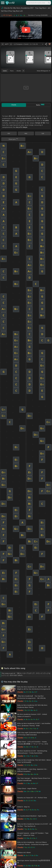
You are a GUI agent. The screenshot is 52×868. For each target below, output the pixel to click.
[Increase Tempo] (11, 44)
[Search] (49, 3)
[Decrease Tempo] (3, 44)
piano (12, 71)
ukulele (19, 71)
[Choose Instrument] (23, 71)
